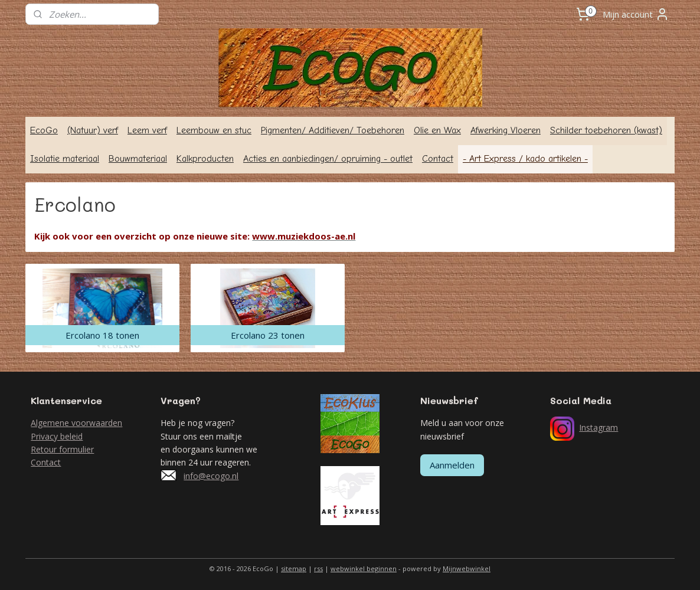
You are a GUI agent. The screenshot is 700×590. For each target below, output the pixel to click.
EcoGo (44, 130)
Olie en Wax (437, 130)
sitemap (294, 568)
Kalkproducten (205, 159)
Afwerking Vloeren (506, 130)
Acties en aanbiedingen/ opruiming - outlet (328, 159)
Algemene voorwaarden (76, 423)
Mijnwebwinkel (467, 568)
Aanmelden (452, 465)
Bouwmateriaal (138, 159)
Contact (438, 159)
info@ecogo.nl (211, 476)
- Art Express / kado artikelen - (525, 159)
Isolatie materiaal (65, 159)
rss (318, 568)
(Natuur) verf (93, 130)
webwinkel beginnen (364, 568)
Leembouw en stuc (214, 130)
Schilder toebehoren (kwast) (606, 130)
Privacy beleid (57, 436)
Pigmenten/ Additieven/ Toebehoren (333, 130)
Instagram (598, 427)
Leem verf (147, 130)
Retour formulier (62, 449)
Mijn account (636, 14)
